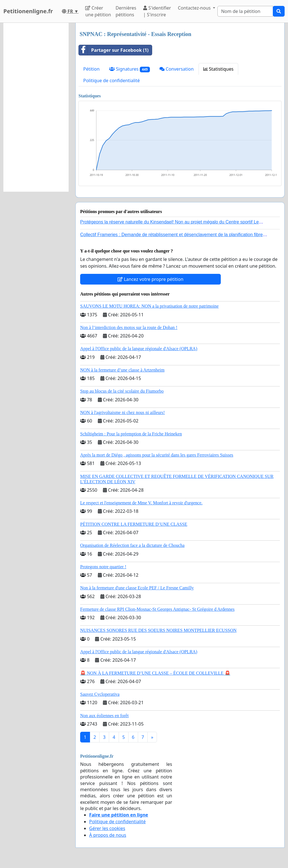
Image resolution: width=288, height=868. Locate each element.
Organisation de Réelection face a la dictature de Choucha (132, 545)
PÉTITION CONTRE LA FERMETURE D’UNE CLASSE (134, 524)
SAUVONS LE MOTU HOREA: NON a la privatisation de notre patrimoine (149, 306)
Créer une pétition (98, 11)
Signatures (130, 69)
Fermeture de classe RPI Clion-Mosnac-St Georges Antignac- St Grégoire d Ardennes (157, 609)
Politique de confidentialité (112, 80)
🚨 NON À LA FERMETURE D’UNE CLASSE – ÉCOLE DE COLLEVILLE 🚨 (155, 673)
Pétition (91, 69)
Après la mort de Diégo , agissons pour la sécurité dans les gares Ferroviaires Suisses (157, 455)
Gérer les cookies (107, 828)
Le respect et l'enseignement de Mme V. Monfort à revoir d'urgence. (141, 503)
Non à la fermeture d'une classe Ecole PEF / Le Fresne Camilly (137, 588)
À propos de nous (108, 835)
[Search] (245, 11)
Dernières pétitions (126, 11)
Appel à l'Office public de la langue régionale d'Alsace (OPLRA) (139, 349)
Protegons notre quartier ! (103, 567)
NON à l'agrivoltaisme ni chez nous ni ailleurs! (122, 412)
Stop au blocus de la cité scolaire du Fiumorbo (122, 391)
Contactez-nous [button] (195, 8)
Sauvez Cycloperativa (100, 694)
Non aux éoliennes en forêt (104, 716)
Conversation (177, 69)
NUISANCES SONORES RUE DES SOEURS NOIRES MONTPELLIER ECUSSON (158, 630)
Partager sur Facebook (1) (114, 50)
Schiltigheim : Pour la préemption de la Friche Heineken (131, 434)
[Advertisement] (36, 107)
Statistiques (219, 69)
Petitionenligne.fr (28, 11)
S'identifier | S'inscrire (157, 11)
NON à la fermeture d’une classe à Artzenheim (122, 370)
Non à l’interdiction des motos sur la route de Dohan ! (129, 327)
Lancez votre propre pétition (150, 279)
